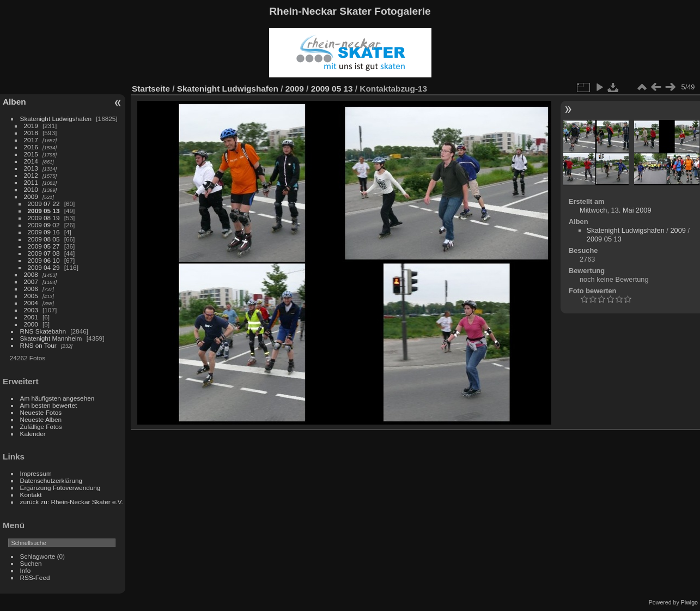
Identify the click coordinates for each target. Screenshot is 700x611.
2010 (31, 189)
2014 (31, 161)
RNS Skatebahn (43, 331)
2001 (31, 317)
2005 (31, 296)
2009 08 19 (44, 218)
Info (26, 570)
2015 (31, 154)
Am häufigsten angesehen (57, 398)
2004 (31, 303)
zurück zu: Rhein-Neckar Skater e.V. (72, 502)
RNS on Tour (38, 345)
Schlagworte (38, 556)
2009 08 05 (44, 239)
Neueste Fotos (41, 412)
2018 (31, 133)
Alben (14, 102)
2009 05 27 (44, 246)
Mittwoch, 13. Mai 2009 (616, 210)
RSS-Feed (35, 577)
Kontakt (31, 495)
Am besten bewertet (49, 405)
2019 (31, 126)
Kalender (33, 434)
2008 (31, 274)
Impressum (36, 473)
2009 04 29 (44, 267)
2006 (31, 289)
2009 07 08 (44, 253)
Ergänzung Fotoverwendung (60, 488)
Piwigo (689, 602)
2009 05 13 (44, 211)
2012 (31, 175)
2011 (31, 182)
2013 (31, 168)
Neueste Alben (41, 419)
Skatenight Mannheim (51, 338)
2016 (31, 147)
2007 (31, 282)
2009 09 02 (44, 225)
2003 (31, 310)
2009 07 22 (44, 204)
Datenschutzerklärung (51, 480)
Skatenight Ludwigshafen (56, 119)
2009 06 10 (44, 260)
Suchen (31, 563)
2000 (31, 324)
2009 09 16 (44, 232)
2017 (31, 140)
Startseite (151, 89)
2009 (31, 196)
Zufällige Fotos (41, 427)
